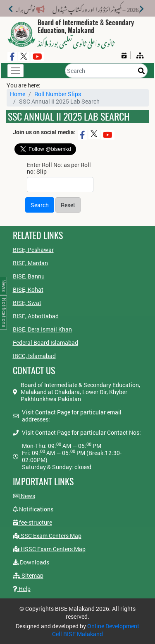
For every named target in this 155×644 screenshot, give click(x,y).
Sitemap (28, 575)
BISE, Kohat (28, 289)
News (24, 496)
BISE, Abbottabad (36, 316)
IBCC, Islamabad (34, 356)
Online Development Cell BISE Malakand (96, 630)
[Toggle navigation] (15, 71)
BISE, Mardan (30, 263)
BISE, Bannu (29, 276)
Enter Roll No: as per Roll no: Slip (59, 168)
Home (18, 94)
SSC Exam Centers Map (47, 536)
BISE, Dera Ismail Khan (42, 329)
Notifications (33, 509)
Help (22, 589)
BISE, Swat (27, 303)
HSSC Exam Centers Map (49, 549)
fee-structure (32, 522)
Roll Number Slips (58, 94)
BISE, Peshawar (33, 250)
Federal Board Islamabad (45, 343)
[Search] (106, 71)
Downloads (31, 562)
